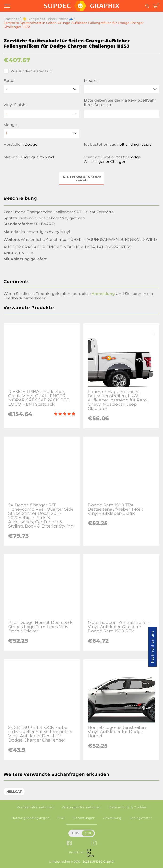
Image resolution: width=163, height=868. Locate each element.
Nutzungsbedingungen (30, 818)
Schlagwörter (141, 818)
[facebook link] (69, 843)
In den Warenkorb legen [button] (81, 178)
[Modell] (122, 89)
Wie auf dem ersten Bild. (28, 71)
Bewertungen (84, 818)
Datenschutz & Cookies (128, 807)
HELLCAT (14, 792)
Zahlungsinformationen (81, 807)
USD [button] (75, 833)
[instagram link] (94, 843)
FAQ (61, 818)
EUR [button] (88, 833)
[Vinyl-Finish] (41, 114)
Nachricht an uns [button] (152, 647)
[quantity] (41, 133)
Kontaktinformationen (35, 807)
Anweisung (112, 818)
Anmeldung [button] (103, 294)
